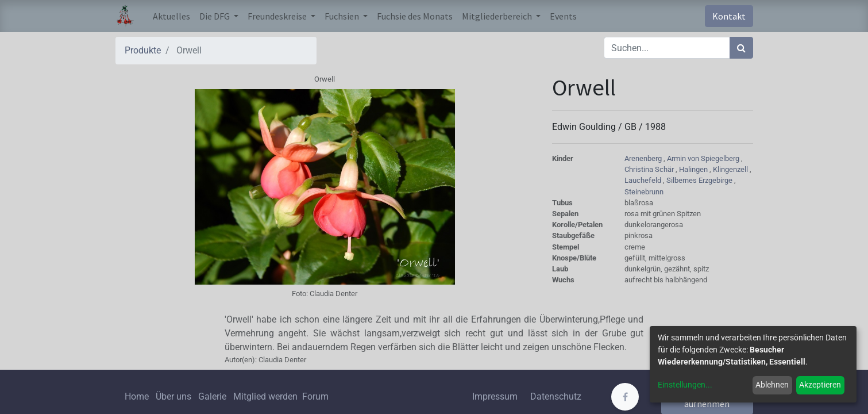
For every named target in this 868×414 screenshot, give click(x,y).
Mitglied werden (267, 396)
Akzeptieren (820, 385)
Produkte (143, 50)
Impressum (495, 396)
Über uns (173, 396)
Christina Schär (650, 169)
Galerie (212, 396)
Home (137, 396)
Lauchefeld (644, 180)
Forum (315, 396)
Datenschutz (556, 396)
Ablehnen (772, 385)
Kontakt (729, 16)
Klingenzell (731, 169)
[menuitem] (171, 16)
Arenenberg (644, 158)
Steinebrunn (644, 192)
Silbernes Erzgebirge (700, 180)
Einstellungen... (685, 385)
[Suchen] (741, 48)
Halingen (694, 169)
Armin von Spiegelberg (704, 158)
